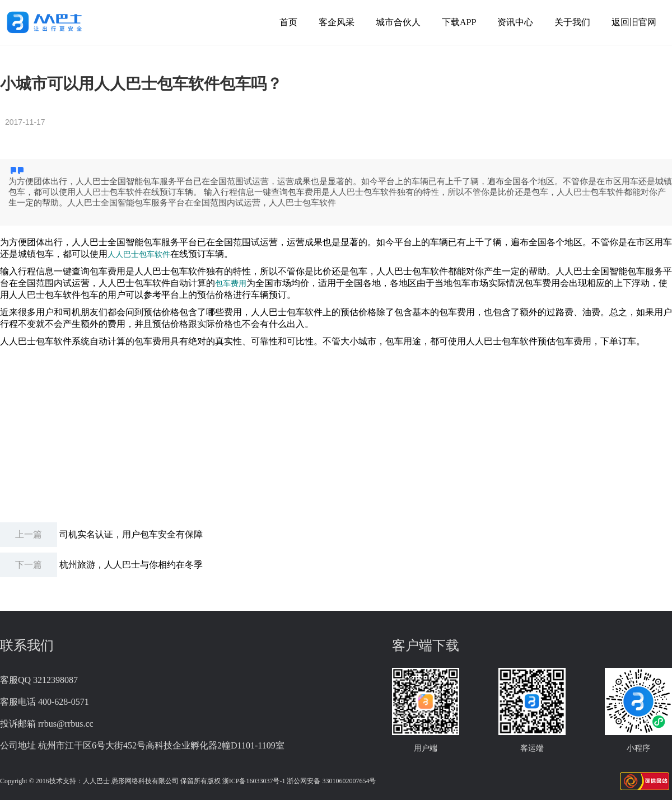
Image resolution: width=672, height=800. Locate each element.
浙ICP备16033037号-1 (254, 781)
